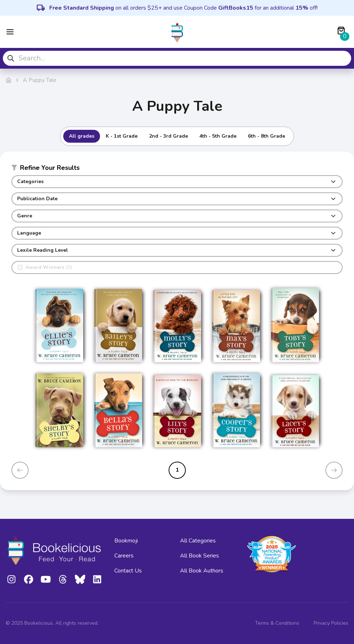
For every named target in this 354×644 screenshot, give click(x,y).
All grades (82, 136)
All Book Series (200, 556)
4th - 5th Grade (218, 136)
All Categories (198, 541)
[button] (177, 169)
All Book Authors (202, 571)
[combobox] (177, 58)
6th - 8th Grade (266, 136)
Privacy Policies (331, 623)
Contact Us (128, 571)
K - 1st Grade (122, 136)
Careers (124, 556)
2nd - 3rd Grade (168, 136)
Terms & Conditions (277, 623)
